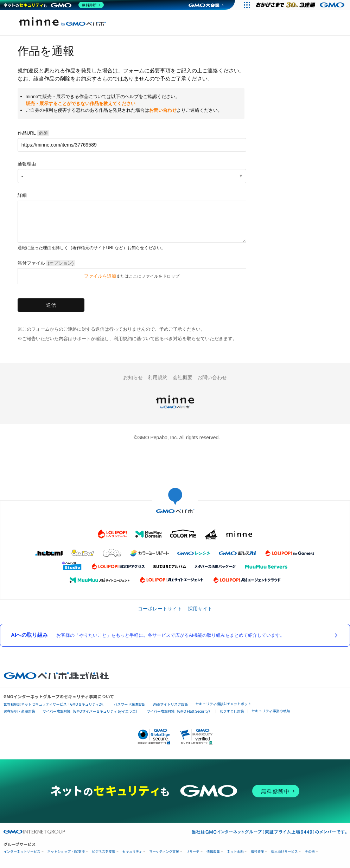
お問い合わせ (163, 110)
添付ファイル (46, 263)
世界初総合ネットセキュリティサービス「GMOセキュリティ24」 (55, 704)
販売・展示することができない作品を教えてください (81, 103)
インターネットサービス (22, 852)
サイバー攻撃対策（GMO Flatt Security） (179, 711)
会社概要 (183, 377)
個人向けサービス (284, 852)
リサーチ (193, 852)
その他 (310, 852)
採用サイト (200, 609)
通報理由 (27, 164)
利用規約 (158, 377)
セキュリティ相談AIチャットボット (223, 704)
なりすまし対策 (232, 711)
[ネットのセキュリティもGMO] (54, 5)
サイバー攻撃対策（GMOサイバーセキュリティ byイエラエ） (91, 711)
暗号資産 (257, 852)
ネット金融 (235, 852)
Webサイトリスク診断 (170, 704)
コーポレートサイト (160, 609)
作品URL (33, 133)
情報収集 (213, 852)
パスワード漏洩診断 (129, 704)
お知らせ (133, 377)
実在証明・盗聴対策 (19, 711)
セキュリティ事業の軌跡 (271, 711)
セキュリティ (132, 852)
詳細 (22, 195)
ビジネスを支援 (104, 852)
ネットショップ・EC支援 (66, 852)
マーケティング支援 (164, 852)
